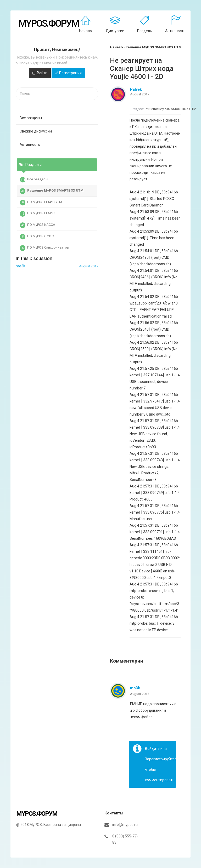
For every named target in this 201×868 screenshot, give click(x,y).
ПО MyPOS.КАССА (38, 225)
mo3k (135, 688)
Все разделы (31, 118)
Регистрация (70, 73)
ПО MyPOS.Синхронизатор (44, 248)
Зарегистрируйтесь (162, 759)
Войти (42, 73)
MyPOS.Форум (49, 24)
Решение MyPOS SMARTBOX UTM (52, 191)
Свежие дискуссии (36, 131)
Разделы (145, 31)
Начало (85, 31)
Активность (175, 31)
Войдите (152, 749)
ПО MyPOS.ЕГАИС (37, 214)
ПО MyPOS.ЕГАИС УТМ (41, 203)
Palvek (136, 89)
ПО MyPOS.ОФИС (37, 237)
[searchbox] (57, 94)
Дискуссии (115, 31)
